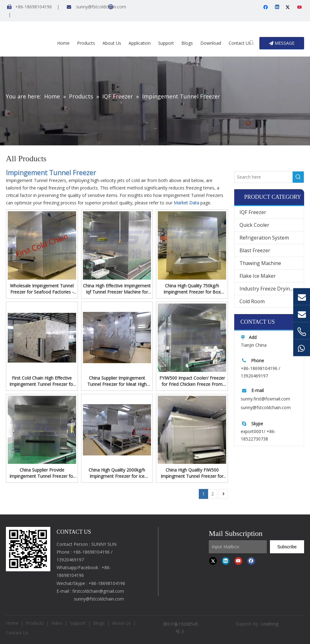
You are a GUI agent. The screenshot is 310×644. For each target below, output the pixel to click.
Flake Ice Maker (258, 276)
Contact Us (17, 633)
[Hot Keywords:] (252, 43)
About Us (121, 623)
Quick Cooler (254, 225)
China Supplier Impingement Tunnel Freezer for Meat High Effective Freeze (117, 381)
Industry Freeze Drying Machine (272, 289)
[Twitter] (289, 7)
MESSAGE (282, 43)
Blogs (99, 623)
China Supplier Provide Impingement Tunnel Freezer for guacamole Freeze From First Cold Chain (42, 473)
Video (57, 623)
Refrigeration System (264, 238)
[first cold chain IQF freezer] (28, 549)
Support (78, 623)
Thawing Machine (260, 263)
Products (35, 623)
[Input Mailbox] (238, 547)
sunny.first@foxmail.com (265, 399)
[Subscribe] (287, 547)
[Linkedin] (278, 7)
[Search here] (264, 177)
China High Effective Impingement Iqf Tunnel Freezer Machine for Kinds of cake (117, 289)
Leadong (269, 624)
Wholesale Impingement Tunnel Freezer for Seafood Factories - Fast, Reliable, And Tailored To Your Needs (42, 289)
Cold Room (252, 301)
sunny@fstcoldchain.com (101, 7)
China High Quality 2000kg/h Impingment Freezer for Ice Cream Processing (117, 473)
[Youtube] (300, 7)
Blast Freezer (255, 250)
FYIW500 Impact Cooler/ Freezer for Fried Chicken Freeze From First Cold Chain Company (192, 381)
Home (12, 623)
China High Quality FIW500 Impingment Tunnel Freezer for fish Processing (192, 473)
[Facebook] (266, 7)
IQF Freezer (253, 212)
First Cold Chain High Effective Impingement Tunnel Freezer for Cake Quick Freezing (42, 381)
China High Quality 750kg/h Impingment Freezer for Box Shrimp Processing (192, 289)
